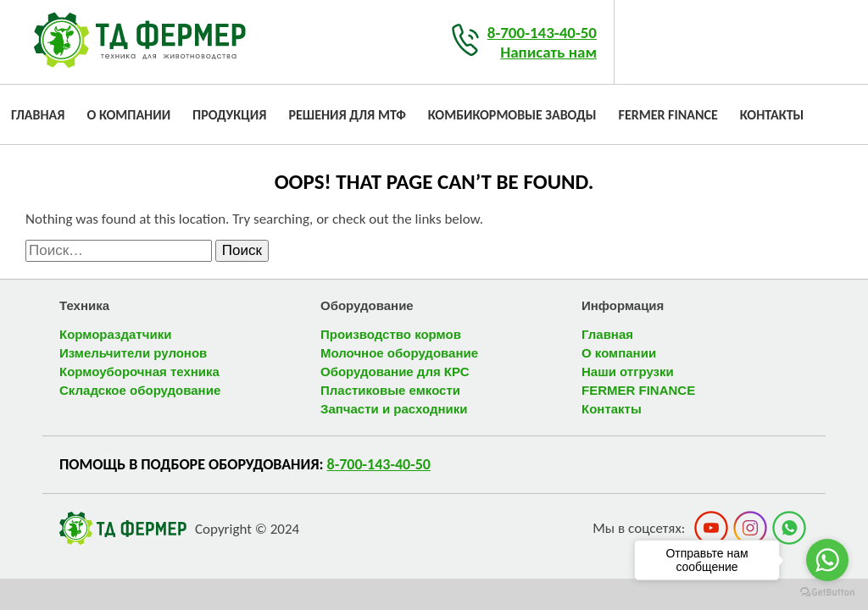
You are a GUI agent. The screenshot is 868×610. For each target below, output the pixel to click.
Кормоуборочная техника (139, 372)
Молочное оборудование (399, 353)
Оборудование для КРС (395, 372)
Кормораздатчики (115, 334)
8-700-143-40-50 (542, 33)
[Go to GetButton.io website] (827, 593)
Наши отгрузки (628, 372)
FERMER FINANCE (668, 115)
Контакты (772, 115)
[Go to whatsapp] (827, 560)
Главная (38, 115)
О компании (128, 115)
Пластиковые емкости (390, 390)
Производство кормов (391, 334)
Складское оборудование (140, 390)
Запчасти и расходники (394, 409)
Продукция (229, 115)
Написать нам (548, 52)
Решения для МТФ (347, 115)
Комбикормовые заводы (512, 115)
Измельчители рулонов (133, 353)
